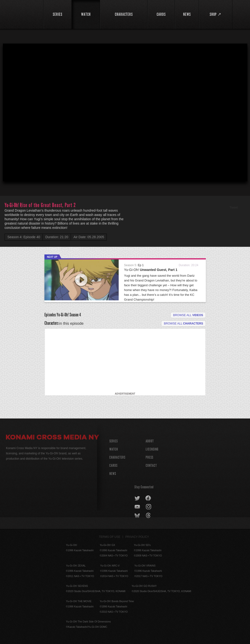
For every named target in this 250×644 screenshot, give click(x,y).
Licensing (152, 449)
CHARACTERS (117, 457)
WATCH (114, 449)
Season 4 (75, 315)
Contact (151, 465)
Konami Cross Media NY (53, 438)
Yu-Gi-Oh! (151, 270)
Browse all (188, 315)
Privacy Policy (137, 537)
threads (149, 516)
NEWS (113, 474)
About (150, 441)
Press (149, 457)
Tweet (234, 207)
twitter (137, 498)
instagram (149, 507)
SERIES (114, 441)
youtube (138, 507)
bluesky (138, 516)
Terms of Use (110, 537)
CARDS (113, 465)
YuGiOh (23, 14)
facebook (148, 498)
